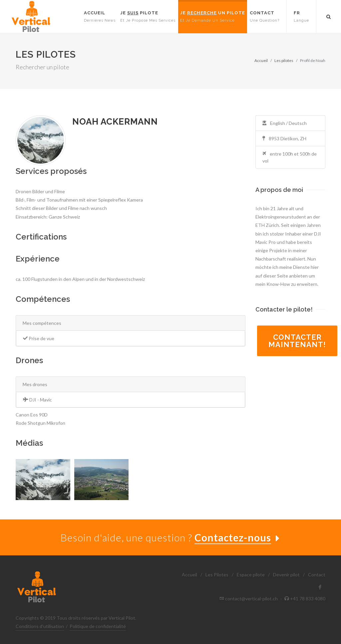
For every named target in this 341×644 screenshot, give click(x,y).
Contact (317, 575)
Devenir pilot (286, 575)
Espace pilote (251, 575)
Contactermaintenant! (297, 341)
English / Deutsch (285, 123)
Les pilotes (284, 60)
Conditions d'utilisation (40, 626)
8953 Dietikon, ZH (284, 138)
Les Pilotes (217, 575)
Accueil (261, 60)
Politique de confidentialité (98, 626)
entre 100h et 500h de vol (290, 157)
